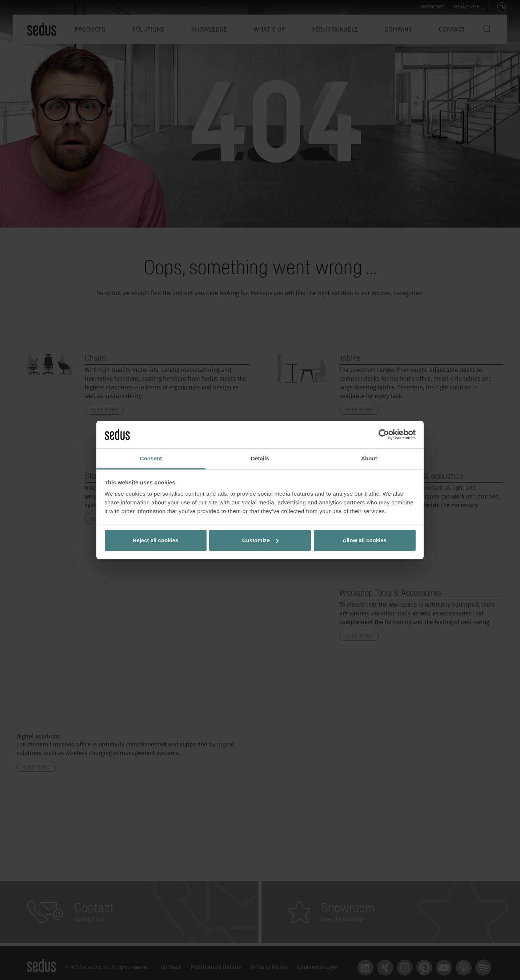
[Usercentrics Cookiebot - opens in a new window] (384, 435)
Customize (260, 540)
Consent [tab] (151, 458)
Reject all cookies (156, 540)
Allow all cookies (365, 540)
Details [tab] (260, 458)
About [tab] (369, 458)
